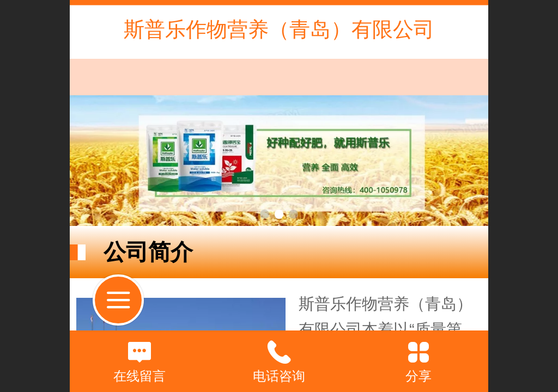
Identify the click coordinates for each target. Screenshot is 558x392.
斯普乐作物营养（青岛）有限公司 (279, 29)
